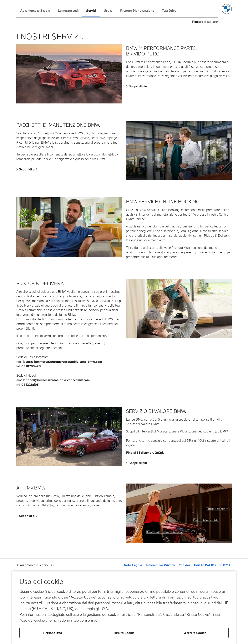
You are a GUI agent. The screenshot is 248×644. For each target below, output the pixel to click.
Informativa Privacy (160, 565)
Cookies (185, 565)
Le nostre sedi (68, 10)
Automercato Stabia (35, 10)
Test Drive (169, 10)
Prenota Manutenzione (137, 10)
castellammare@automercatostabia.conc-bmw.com (64, 362)
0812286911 (30, 385)
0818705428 (31, 366)
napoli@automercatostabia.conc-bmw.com (58, 380)
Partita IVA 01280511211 (212, 565)
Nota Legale (133, 565)
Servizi (91, 10)
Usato (108, 10)
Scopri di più (138, 86)
